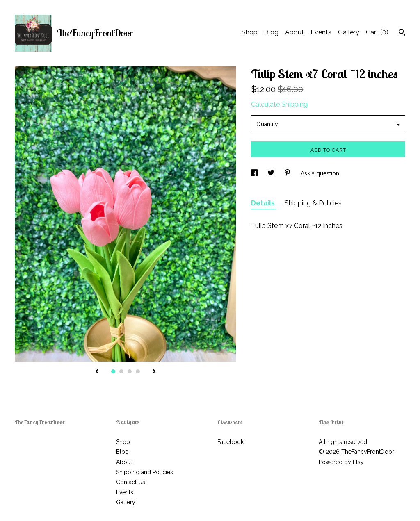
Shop (250, 32)
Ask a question (320, 173)
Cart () (377, 32)
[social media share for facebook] (255, 173)
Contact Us (131, 482)
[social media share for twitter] (272, 173)
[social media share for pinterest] (288, 173)
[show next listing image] (154, 372)
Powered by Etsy (341, 462)
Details (264, 203)
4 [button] (138, 371)
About (294, 32)
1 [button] (113, 371)
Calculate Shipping (279, 104)
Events (321, 32)
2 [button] (121, 371)
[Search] (402, 33)
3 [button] (130, 371)
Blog (271, 32)
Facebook (231, 442)
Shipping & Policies (313, 203)
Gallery (349, 32)
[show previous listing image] (97, 372)
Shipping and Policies (145, 472)
